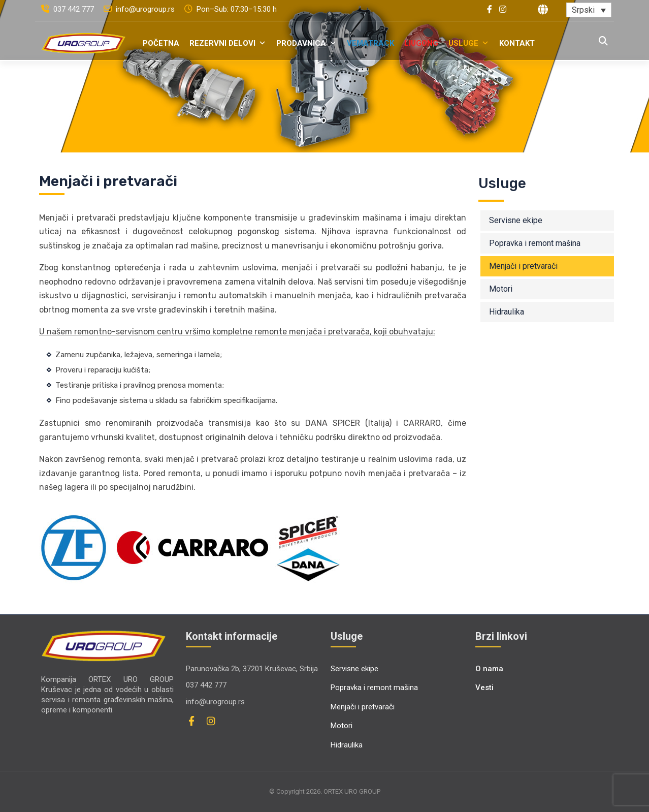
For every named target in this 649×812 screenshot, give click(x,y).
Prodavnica (306, 43)
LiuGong (421, 43)
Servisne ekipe (516, 220)
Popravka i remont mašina (535, 243)
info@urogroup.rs (140, 9)
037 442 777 (69, 9)
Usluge (469, 43)
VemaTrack (370, 43)
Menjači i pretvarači (523, 266)
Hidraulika (507, 312)
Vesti (484, 688)
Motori (501, 289)
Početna (161, 43)
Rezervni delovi (228, 43)
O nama (489, 669)
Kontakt (517, 43)
